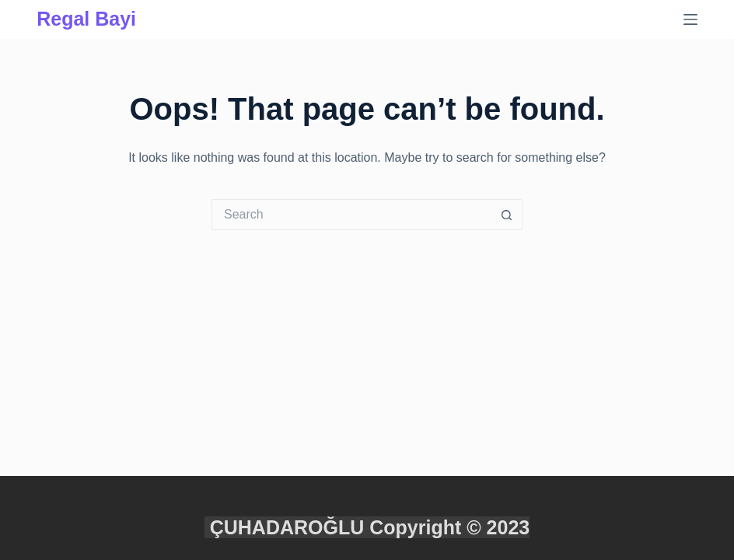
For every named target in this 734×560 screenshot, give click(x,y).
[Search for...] (351, 215)
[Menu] (690, 19)
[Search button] (507, 215)
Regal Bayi (86, 19)
